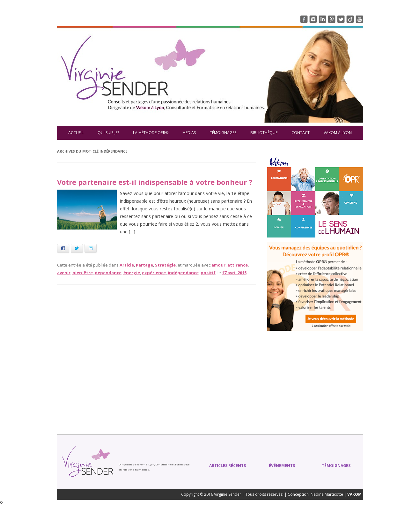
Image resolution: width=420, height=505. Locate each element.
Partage (144, 265)
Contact (301, 133)
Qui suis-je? (108, 133)
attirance (238, 265)
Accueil (76, 133)
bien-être (83, 273)
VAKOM (354, 494)
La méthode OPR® (151, 133)
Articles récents (228, 466)
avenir (64, 273)
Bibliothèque (264, 133)
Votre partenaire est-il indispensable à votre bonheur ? (155, 182)
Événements (282, 466)
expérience (154, 273)
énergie (132, 273)
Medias (189, 133)
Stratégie (165, 265)
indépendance (183, 273)
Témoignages (223, 133)
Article (127, 265)
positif (208, 273)
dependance (108, 273)
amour (218, 265)
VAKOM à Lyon (338, 133)
